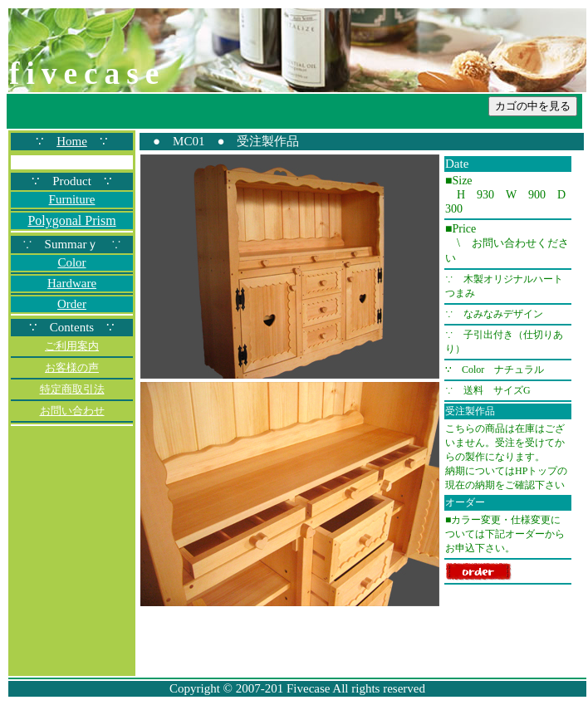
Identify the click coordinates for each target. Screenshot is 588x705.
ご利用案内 (72, 346)
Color (71, 262)
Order (72, 304)
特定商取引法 (72, 389)
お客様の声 (72, 367)
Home (72, 141)
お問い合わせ (72, 411)
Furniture (72, 199)
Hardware (72, 283)
